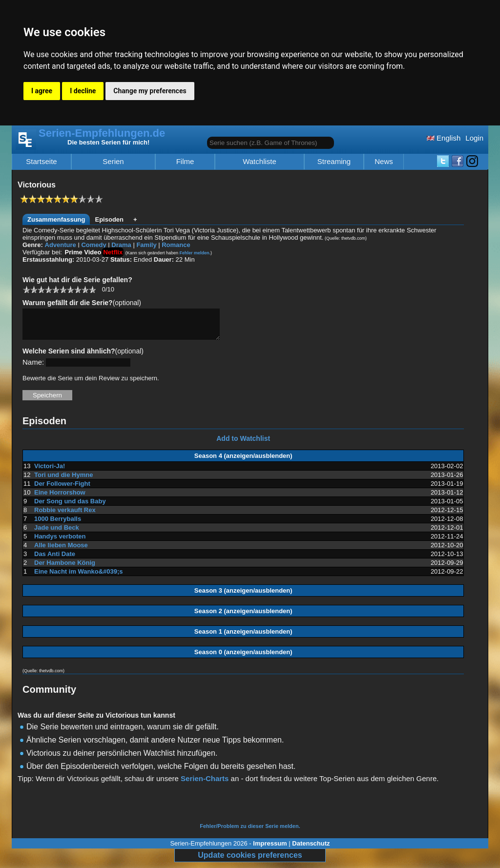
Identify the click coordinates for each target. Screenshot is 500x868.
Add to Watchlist (243, 444)
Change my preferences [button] (150, 91)
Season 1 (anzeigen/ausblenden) (243, 637)
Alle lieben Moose (61, 551)
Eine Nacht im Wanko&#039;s (79, 577)
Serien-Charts (205, 784)
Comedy (94, 245)
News (384, 162)
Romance (176, 245)
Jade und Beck (57, 533)
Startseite (41, 162)
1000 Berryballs (58, 525)
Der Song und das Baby (70, 507)
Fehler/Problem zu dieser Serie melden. (250, 832)
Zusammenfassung (56, 219)
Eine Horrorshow (60, 498)
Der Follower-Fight (62, 489)
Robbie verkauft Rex (65, 516)
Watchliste (260, 162)
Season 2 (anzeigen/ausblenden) (243, 617)
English (444, 138)
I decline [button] (83, 91)
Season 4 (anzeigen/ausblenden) (243, 462)
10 (92, 289)
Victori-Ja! (50, 472)
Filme (185, 162)
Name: (33, 368)
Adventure (61, 245)
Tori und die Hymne (63, 481)
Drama (121, 245)
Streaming (334, 162)
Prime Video (83, 252)
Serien (113, 162)
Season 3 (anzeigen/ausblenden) (243, 596)
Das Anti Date (55, 560)
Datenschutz (311, 849)
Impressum (270, 849)
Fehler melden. (195, 253)
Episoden (109, 219)
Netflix (113, 252)
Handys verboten (60, 542)
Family (146, 245)
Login (474, 138)
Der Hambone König (65, 568)
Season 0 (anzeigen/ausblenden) (243, 658)
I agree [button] (42, 91)
